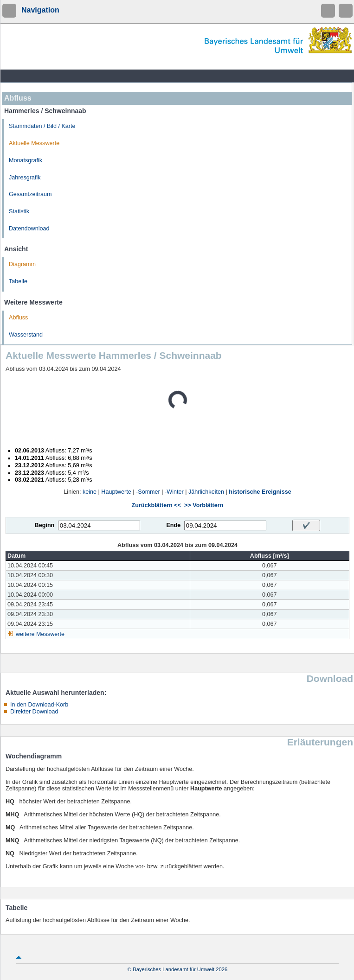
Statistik (19, 211)
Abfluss (18, 318)
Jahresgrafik (25, 178)
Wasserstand (26, 335)
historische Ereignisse (260, 492)
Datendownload (29, 229)
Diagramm (22, 264)
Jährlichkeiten (206, 492)
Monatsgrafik (26, 160)
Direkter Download (34, 712)
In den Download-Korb (39, 705)
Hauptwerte (116, 492)
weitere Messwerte (40, 634)
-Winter (174, 492)
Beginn (45, 525)
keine (90, 492)
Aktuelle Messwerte (34, 143)
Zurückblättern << (156, 505)
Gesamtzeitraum (30, 194)
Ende (173, 525)
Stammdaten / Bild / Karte (42, 126)
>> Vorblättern (204, 505)
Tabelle (18, 281)
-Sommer (148, 492)
